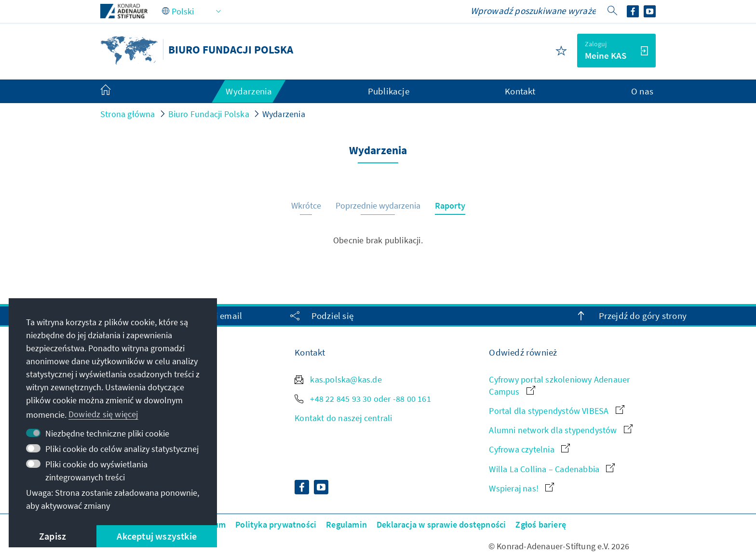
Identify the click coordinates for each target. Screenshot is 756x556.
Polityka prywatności (276, 524)
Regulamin (346, 524)
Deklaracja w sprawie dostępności (441, 524)
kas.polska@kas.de (338, 379)
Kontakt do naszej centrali (343, 418)
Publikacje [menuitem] (389, 91)
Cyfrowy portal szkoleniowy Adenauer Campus (559, 385)
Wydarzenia (284, 114)
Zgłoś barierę (541, 524)
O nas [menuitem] (642, 91)
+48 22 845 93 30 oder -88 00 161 (363, 399)
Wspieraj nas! (521, 488)
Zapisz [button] (53, 536)
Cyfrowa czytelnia (529, 449)
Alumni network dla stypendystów (560, 430)
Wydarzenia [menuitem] (249, 91)
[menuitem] (115, 92)
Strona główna (128, 114)
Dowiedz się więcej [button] (103, 414)
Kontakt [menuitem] (520, 91)
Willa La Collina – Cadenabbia (552, 469)
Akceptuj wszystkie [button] (157, 536)
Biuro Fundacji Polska (209, 114)
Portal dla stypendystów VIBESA (556, 411)
